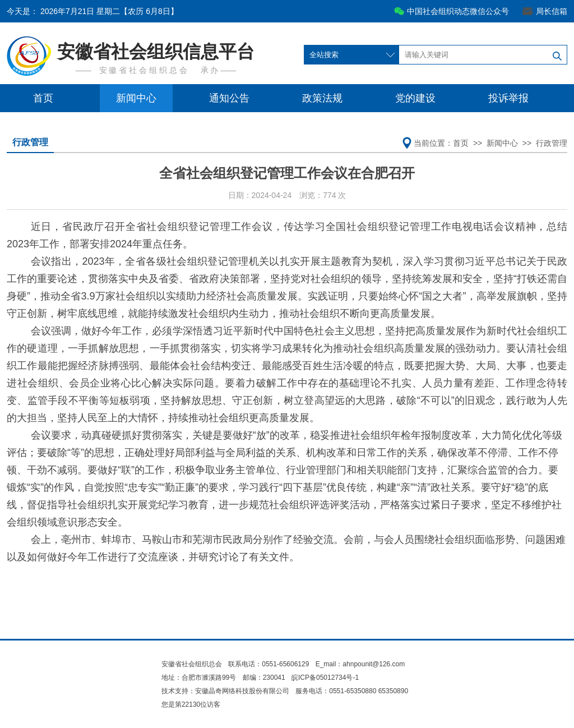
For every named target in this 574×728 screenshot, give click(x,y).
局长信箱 (552, 11)
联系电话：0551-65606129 (269, 664)
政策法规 (322, 98)
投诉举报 (508, 98)
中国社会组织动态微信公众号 (458, 11)
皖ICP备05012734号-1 (325, 678)
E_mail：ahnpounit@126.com (360, 664)
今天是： (92, 11)
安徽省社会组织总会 (192, 664)
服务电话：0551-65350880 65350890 (352, 691)
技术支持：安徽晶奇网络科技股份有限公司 (225, 691)
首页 (43, 98)
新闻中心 (136, 98)
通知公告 (229, 98)
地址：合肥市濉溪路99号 (199, 678)
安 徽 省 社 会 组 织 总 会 (143, 70)
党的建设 (415, 98)
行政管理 (30, 142)
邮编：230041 (264, 678)
